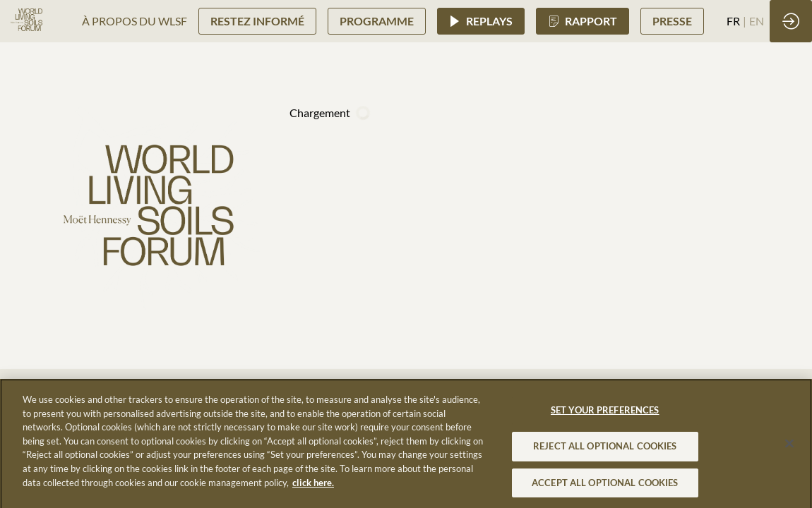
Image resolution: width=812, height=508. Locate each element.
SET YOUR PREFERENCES (605, 415)
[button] (257, 21)
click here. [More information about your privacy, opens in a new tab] (313, 487)
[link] (135, 21)
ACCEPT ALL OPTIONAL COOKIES (605, 487)
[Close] (789, 449)
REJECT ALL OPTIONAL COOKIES (605, 450)
